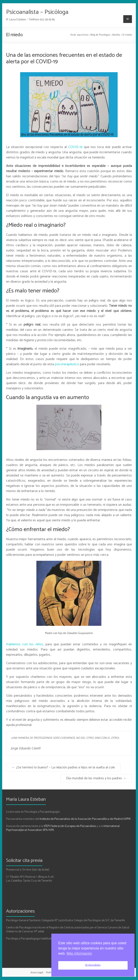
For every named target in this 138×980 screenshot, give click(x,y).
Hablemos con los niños (24, 644)
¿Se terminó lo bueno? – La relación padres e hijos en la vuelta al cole (63, 767)
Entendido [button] (93, 965)
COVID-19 (75, 147)
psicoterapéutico (67, 364)
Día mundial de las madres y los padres (96, 778)
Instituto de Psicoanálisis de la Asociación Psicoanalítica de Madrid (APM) (85, 819)
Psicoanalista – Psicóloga (37, 12)
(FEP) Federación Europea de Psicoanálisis (70, 826)
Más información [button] (79, 953)
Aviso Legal (37, 972)
